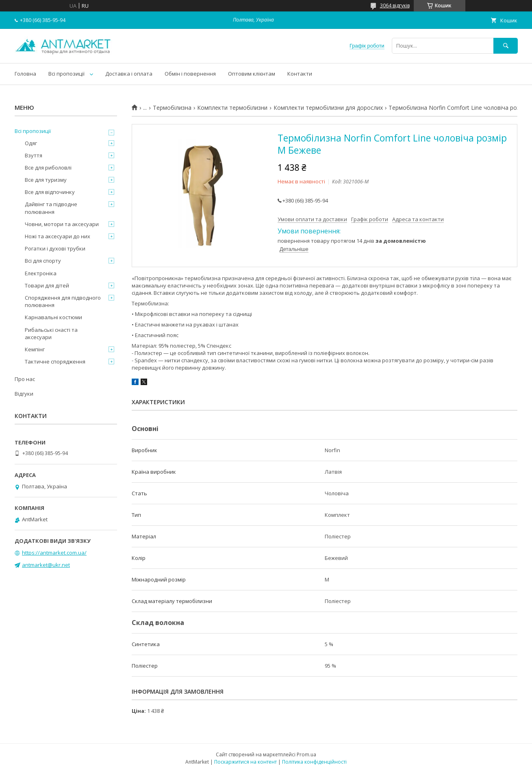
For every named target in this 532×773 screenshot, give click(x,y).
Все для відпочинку (50, 192)
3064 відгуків (395, 5)
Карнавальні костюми (53, 317)
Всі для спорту (43, 261)
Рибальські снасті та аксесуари (51, 333)
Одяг (31, 143)
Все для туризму (46, 180)
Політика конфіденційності (314, 762)
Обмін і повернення (190, 74)
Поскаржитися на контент (245, 762)
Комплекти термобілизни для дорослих (328, 108)
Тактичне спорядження (55, 361)
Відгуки (24, 394)
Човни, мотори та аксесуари (62, 224)
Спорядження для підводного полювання (63, 301)
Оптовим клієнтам (252, 74)
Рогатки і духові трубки (55, 248)
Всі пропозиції (66, 74)
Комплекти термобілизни (232, 108)
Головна (25, 74)
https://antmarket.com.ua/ (54, 553)
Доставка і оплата (129, 74)
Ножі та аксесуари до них (58, 236)
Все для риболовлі (48, 168)
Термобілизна (172, 108)
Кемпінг (35, 349)
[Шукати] (506, 46)
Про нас (25, 379)
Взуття (34, 155)
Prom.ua (306, 754)
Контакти (300, 74)
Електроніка (41, 273)
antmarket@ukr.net (46, 565)
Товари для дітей (47, 285)
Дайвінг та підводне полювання (51, 208)
